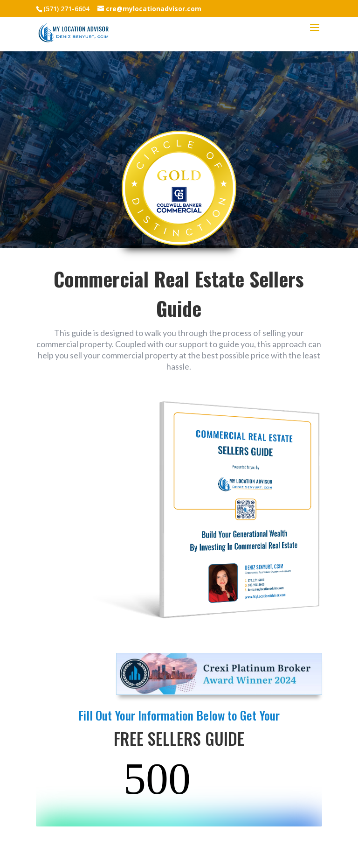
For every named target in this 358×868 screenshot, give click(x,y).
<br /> (179, 791)
